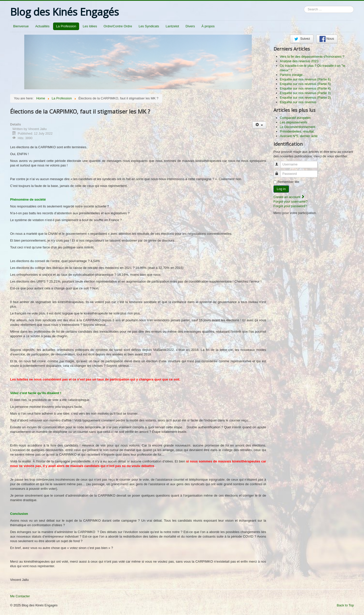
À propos (208, 26)
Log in (281, 189)
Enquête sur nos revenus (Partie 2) (305, 98)
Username (279, 162)
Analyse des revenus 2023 (299, 61)
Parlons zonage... (293, 75)
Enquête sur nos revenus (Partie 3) (305, 93)
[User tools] (259, 125)
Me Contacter (20, 596)
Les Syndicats (149, 26)
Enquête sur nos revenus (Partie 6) (305, 79)
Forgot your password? (290, 206)
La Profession (66, 26)
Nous (327, 39)
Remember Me (288, 182)
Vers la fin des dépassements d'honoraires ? (312, 57)
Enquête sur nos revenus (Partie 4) (305, 88)
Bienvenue (21, 26)
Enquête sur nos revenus (298, 102)
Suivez (302, 39)
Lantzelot (172, 26)
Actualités (42, 26)
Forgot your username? (291, 202)
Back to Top (345, 605)
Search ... (304, 6)
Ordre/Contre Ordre (118, 26)
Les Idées (90, 26)
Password (279, 172)
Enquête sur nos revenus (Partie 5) (305, 84)
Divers (190, 26)
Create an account (289, 197)
